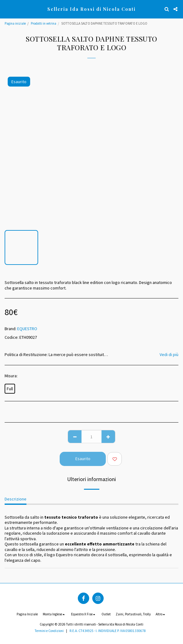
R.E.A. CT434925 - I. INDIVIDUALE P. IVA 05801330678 (108, 631)
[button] (7, 9)
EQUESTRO (27, 329)
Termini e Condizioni (49, 631)
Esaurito (83, 459)
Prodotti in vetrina (44, 23)
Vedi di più (169, 354)
